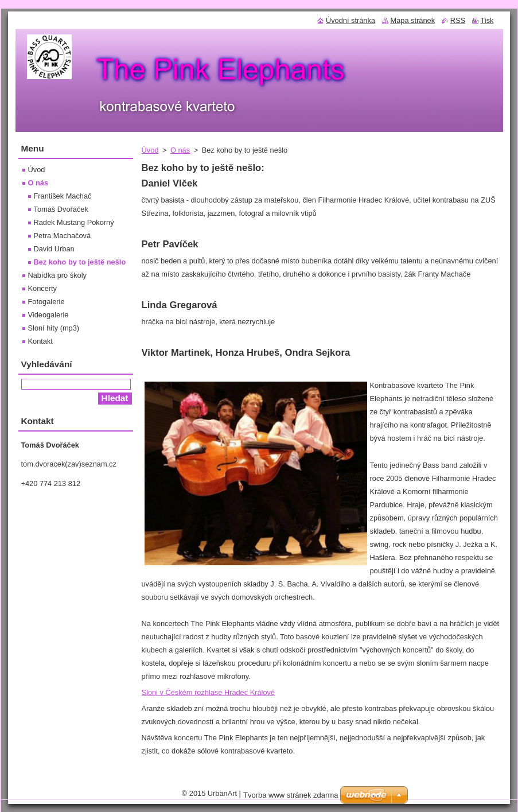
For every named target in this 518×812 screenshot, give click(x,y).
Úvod (150, 150)
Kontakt (40, 341)
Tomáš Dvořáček (61, 209)
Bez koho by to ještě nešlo (80, 262)
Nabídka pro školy (57, 275)
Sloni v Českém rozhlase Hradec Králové (209, 692)
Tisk (487, 20)
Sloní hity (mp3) (54, 328)
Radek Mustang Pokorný (74, 222)
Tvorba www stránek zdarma (291, 795)
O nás (180, 150)
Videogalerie (48, 315)
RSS (458, 20)
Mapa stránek (413, 20)
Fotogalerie (46, 302)
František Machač (63, 196)
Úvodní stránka (350, 20)
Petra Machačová (63, 236)
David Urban (54, 249)
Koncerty (43, 288)
